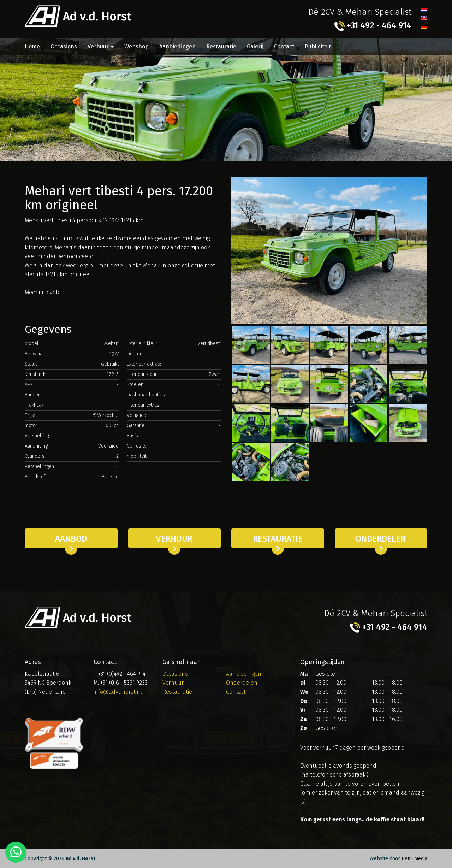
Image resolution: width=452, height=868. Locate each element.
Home (32, 46)
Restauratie (221, 46)
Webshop (136, 46)
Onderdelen (381, 539)
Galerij (255, 46)
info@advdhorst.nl (118, 692)
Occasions (64, 46)
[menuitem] (424, 10)
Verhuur (101, 46)
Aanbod (71, 539)
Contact (284, 46)
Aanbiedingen (177, 46)
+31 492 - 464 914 (373, 26)
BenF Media (414, 859)
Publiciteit (318, 46)
